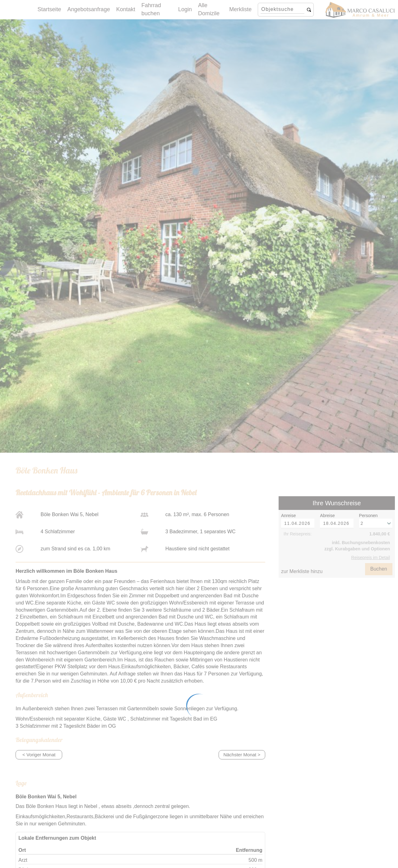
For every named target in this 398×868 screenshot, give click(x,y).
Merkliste (240, 9)
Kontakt (126, 9)
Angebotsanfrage (89, 9)
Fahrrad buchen (151, 9)
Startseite (49, 9)
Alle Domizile (209, 9)
